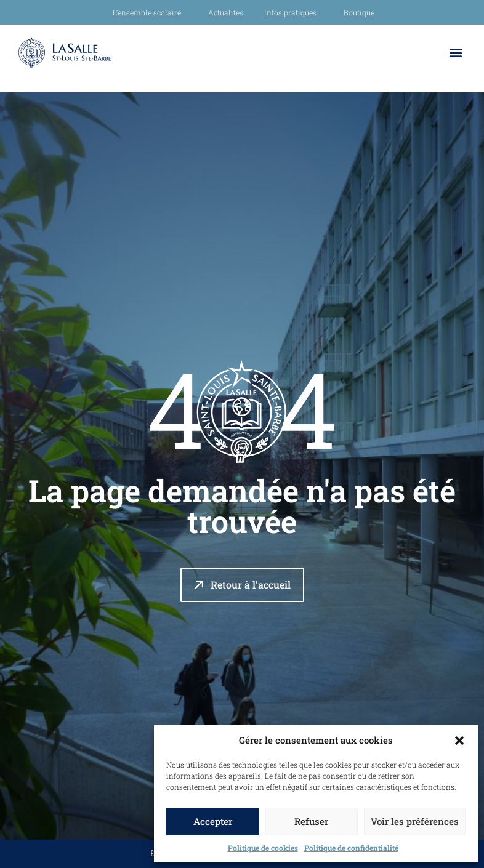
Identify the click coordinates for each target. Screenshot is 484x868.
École (146, 854)
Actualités (226, 12)
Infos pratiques (293, 12)
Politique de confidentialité (351, 848)
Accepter (213, 821)
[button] (459, 741)
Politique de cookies (263, 848)
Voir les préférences (415, 821)
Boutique (359, 12)
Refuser (311, 821)
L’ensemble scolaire (150, 12)
